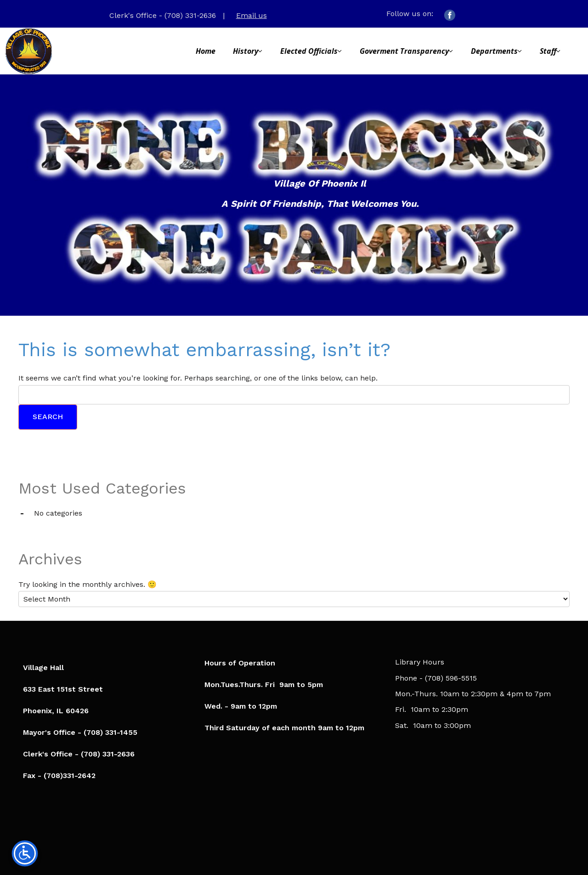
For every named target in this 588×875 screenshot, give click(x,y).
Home (206, 51)
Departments (494, 51)
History (246, 51)
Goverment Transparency (404, 51)
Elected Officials (309, 51)
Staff (548, 51)
